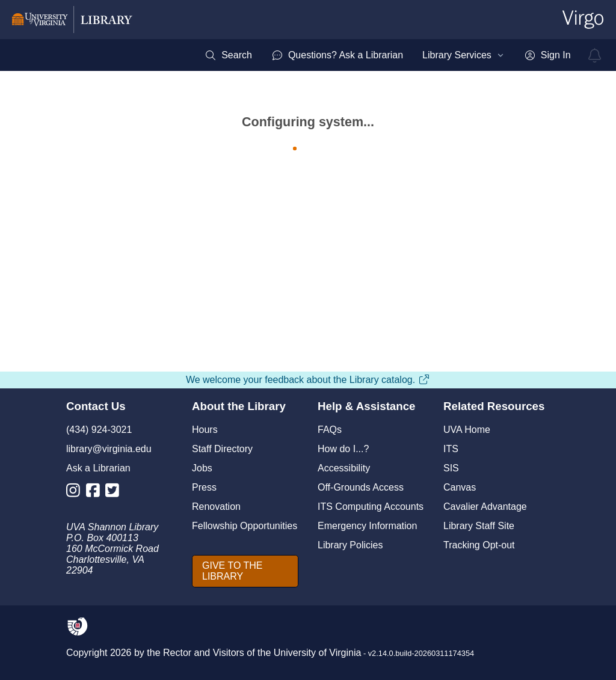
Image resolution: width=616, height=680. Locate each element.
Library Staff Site (479, 526)
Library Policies (350, 545)
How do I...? (343, 449)
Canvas (460, 487)
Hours (205, 430)
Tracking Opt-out (479, 545)
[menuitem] (228, 55)
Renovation (216, 507)
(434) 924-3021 (99, 430)
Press (204, 487)
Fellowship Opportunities (245, 526)
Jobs (202, 468)
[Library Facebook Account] (96, 493)
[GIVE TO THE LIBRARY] (245, 571)
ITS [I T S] (451, 449)
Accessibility (344, 468)
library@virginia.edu (109, 449)
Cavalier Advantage (485, 507)
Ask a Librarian (98, 468)
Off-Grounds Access (361, 487)
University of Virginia (318, 653)
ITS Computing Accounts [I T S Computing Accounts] (371, 507)
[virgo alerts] (595, 55)
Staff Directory (222, 449)
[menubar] (387, 55)
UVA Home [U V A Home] (467, 430)
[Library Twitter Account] (115, 493)
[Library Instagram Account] (76, 493)
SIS (451, 468)
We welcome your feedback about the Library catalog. (308, 380)
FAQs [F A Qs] (330, 430)
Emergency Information (367, 526)
